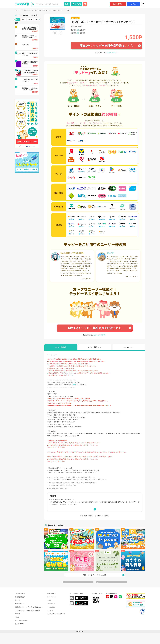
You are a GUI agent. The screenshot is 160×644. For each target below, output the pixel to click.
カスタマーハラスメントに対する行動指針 (27, 610)
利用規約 (17, 600)
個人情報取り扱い (20, 604)
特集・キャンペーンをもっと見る (95, 575)
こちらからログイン (112, 53)
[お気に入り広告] (85, 4)
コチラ (75, 385)
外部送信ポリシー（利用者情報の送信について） (29, 607)
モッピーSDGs (19, 624)
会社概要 (17, 614)
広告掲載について (20, 594)
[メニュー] (143, 4)
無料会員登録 (118, 4)
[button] (15, 19)
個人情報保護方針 (20, 597)
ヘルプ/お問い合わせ (21, 621)
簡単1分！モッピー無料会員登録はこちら (102, 45)
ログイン (134, 4)
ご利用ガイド (19, 617)
